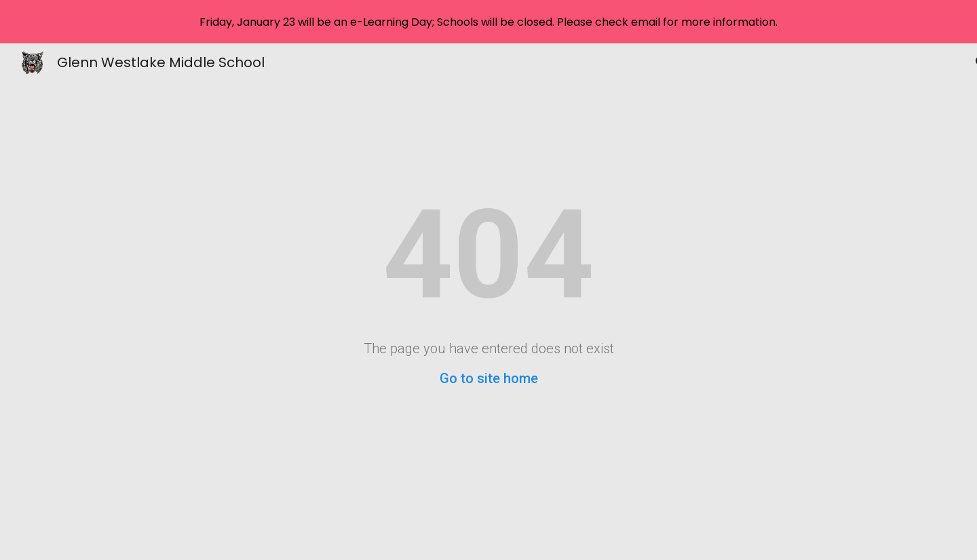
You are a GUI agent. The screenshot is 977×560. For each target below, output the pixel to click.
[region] (488, 22)
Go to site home (489, 378)
